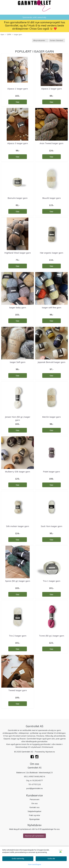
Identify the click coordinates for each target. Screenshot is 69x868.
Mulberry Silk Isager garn (18, 472)
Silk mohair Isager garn (18, 526)
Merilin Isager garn (51, 417)
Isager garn (17, 35)
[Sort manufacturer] (40, 40)
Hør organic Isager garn (52, 253)
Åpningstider (34, 819)
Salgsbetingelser (34, 811)
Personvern (35, 799)
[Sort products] (57, 40)
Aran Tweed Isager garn (51, 143)
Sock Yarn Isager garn (52, 526)
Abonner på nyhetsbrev (34, 836)
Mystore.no (50, 752)
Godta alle (51, 859)
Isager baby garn (18, 308)
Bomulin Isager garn (18, 198)
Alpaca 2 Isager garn (51, 89)
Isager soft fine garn (52, 308)
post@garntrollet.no (35, 788)
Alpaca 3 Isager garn (18, 143)
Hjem (2, 34)
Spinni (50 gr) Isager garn (18, 581)
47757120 (36, 784)
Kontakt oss (34, 807)
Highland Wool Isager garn (18, 253)
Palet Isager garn (51, 472)
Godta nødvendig (18, 859)
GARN (8, 35)
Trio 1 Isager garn (52, 581)
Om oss (34, 803)
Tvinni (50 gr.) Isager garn (52, 636)
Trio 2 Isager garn (18, 636)
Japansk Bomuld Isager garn (51, 362)
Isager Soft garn (18, 362)
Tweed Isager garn (18, 690)
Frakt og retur (34, 815)
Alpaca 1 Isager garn (18, 89)
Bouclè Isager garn (52, 198)
